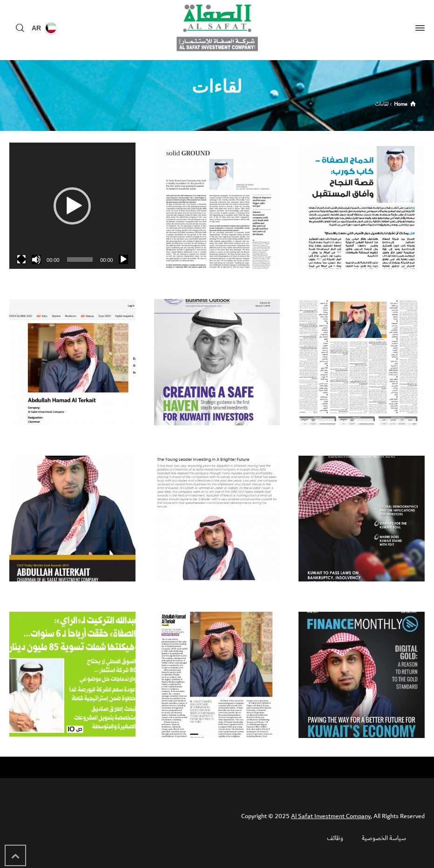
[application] (72, 206)
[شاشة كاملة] (21, 260)
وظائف (335, 838)
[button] (72, 206)
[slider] (80, 260)
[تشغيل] (123, 260)
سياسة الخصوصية (384, 838)
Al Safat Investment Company (331, 816)
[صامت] (36, 260)
